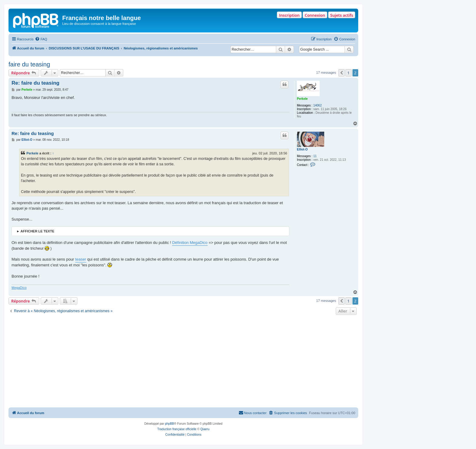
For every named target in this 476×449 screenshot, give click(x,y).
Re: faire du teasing (36, 83)
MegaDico (19, 288)
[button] (342, 73)
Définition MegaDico (190, 243)
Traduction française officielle (177, 429)
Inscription (289, 15)
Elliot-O (302, 149)
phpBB (169, 424)
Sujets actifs (342, 15)
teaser (81, 259)
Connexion (315, 15)
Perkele (302, 99)
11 (315, 156)
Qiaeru (205, 429)
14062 (318, 105)
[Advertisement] (183, 362)
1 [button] (348, 73)
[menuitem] (41, 39)
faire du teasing (29, 64)
